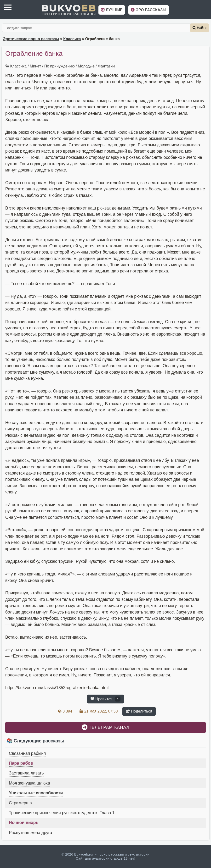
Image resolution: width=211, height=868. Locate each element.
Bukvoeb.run (84, 854)
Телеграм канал (106, 727)
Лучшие (112, 10)
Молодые (86, 66)
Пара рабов (21, 763)
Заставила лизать (26, 773)
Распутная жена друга (30, 833)
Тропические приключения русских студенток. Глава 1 (62, 813)
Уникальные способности (36, 793)
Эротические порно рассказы (31, 39)
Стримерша (20, 803)
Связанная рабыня (27, 753)
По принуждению (60, 66)
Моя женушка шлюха (29, 783)
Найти (200, 28)
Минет (36, 66)
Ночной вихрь (24, 823)
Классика (72, 39)
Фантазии (106, 66)
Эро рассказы (148, 10)
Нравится (105, 699)
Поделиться (139, 711)
